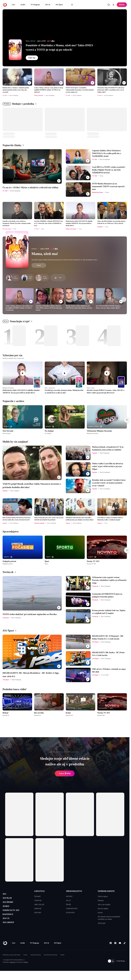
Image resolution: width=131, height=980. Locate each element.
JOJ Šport (59, 5)
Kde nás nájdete (103, 909)
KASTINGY (9, 919)
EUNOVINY (70, 913)
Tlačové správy (103, 896)
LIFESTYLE (40, 891)
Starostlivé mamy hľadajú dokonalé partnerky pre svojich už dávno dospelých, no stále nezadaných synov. (65, 260)
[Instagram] (115, 949)
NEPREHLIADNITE (106, 891)
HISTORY (38, 913)
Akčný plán (102, 923)
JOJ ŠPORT (9, 904)
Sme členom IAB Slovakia (51, 961)
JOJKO (7, 909)
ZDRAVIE (38, 909)
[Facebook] (111, 949)
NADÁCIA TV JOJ (13, 914)
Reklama (101, 900)
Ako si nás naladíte (104, 904)
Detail (39, 265)
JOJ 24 (48, 5)
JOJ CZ (7, 924)
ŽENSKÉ (37, 896)
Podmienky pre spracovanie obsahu (11, 961)
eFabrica (26, 968)
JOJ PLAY (9, 899)
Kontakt (62, 961)
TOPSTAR (38, 900)
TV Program (35, 5)
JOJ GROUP (10, 929)
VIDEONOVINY (72, 909)
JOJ (5, 894)
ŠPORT (69, 904)
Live (13, 5)
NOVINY (69, 896)
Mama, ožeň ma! (45, 254)
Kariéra (100, 913)
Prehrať (65, 773)
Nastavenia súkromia (36, 961)
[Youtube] (120, 949)
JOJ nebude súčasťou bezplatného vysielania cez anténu (109, 918)
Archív (23, 5)
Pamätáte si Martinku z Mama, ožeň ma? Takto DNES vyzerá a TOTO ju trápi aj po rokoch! (59, 47)
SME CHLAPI (39, 904)
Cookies (25, 961)
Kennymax (13, 968)
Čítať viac (32, 58)
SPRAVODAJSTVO (74, 891)
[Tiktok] (125, 949)
